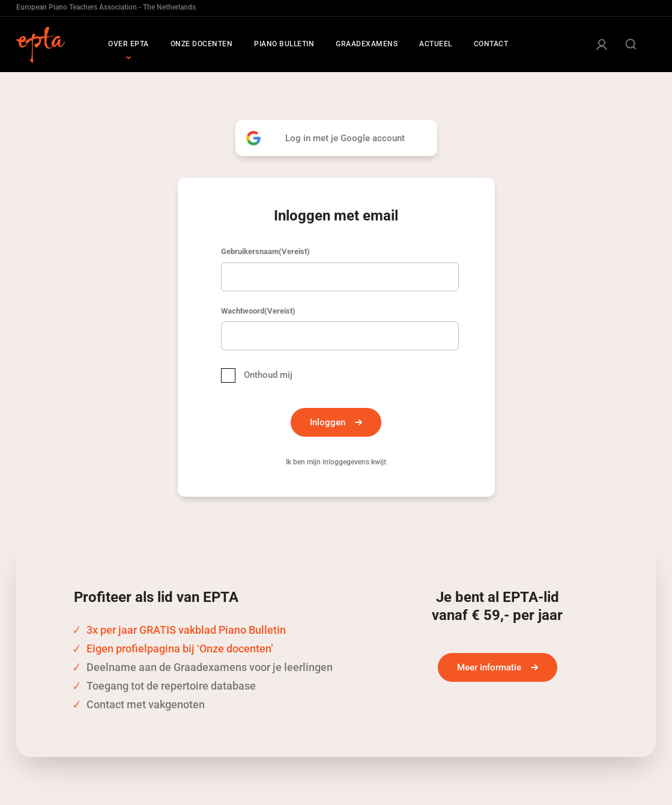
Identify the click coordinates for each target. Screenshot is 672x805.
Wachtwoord (258, 311)
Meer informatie (489, 667)
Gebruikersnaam (265, 251)
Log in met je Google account (345, 138)
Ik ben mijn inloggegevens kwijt (336, 462)
